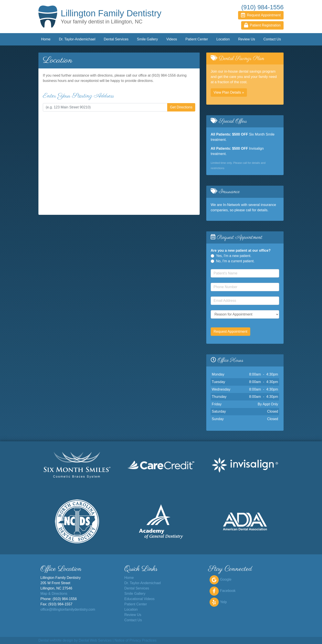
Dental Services (137, 588)
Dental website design (56, 640)
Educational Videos (139, 599)
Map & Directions (54, 594)
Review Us (246, 39)
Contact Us (272, 39)
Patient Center (136, 604)
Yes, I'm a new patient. (234, 256)
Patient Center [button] (197, 39)
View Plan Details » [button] (229, 92)
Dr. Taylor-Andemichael (77, 39)
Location (223, 39)
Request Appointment (230, 331)
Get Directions (181, 107)
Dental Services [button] (116, 39)
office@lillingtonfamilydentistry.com (68, 609)
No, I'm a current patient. (235, 261)
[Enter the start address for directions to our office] (105, 107)
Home (46, 39)
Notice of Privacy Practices (135, 640)
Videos (172, 39)
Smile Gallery (147, 39)
